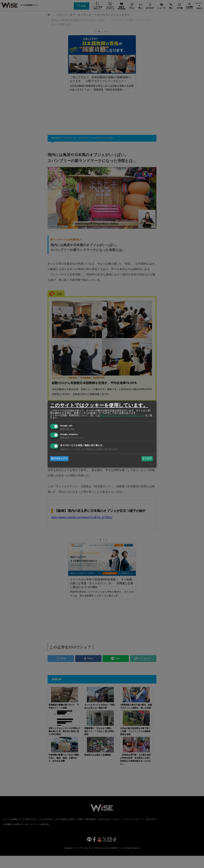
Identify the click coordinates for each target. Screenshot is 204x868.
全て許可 (147, 458)
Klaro (150, 464)
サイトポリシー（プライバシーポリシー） (123, 415)
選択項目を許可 (59, 458)
